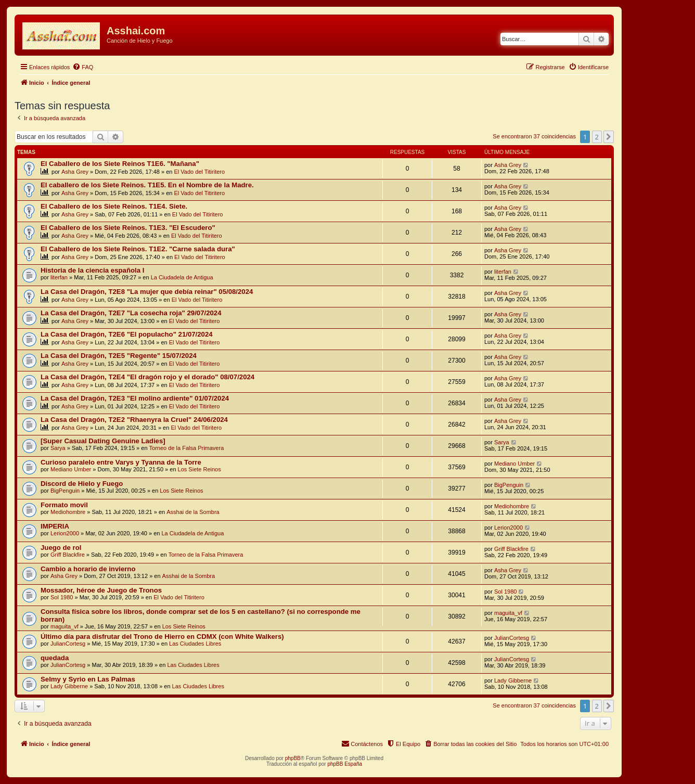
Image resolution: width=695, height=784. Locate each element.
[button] (609, 137)
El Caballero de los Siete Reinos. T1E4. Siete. (114, 206)
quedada (55, 658)
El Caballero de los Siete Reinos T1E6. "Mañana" (120, 164)
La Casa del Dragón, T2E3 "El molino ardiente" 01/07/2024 (135, 398)
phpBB (293, 758)
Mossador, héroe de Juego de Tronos (101, 590)
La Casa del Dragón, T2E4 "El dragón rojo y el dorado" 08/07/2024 (147, 377)
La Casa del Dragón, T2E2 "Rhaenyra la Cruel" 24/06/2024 (134, 420)
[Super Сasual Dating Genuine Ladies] (103, 441)
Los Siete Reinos (200, 469)
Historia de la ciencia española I (92, 270)
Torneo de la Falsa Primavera (187, 448)
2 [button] (597, 137)
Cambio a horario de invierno (88, 569)
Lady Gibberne (69, 686)
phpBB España (345, 764)
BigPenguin (65, 491)
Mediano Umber (71, 469)
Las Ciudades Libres (195, 644)
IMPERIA (55, 526)
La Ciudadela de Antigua (182, 277)
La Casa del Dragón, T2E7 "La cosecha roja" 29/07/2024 (131, 313)
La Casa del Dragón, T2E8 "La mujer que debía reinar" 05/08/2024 (147, 292)
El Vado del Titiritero (200, 172)
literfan (59, 277)
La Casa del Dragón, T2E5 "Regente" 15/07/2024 (119, 356)
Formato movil (64, 505)
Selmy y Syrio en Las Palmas (88, 679)
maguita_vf (65, 626)
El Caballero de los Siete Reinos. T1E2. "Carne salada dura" (138, 249)
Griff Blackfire (68, 555)
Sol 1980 (62, 597)
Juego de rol (61, 548)
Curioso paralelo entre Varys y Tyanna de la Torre (121, 462)
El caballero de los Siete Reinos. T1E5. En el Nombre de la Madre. (147, 185)
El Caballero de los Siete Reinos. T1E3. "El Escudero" (128, 228)
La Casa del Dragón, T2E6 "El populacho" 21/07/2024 (127, 334)
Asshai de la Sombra (193, 512)
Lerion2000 (65, 533)
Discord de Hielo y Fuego (82, 484)
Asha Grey (75, 172)
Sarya (58, 448)
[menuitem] (83, 67)
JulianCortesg (68, 644)
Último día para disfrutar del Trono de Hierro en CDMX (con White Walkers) (162, 637)
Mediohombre (68, 512)
